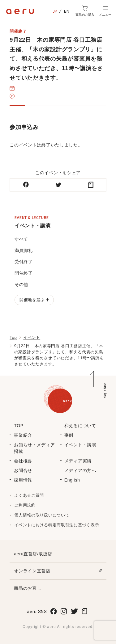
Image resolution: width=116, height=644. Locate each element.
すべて (21, 239)
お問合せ (23, 470)
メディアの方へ (80, 470)
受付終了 (24, 262)
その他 (21, 284)
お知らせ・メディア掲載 (34, 448)
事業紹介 (23, 435)
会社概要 (23, 461)
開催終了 (24, 273)
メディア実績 (78, 461)
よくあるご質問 (29, 495)
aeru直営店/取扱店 (33, 554)
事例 (69, 435)
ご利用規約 (25, 505)
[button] (105, 11)
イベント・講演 (80, 445)
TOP (19, 426)
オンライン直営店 (32, 571)
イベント (32, 337)
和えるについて (80, 426)
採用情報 (23, 480)
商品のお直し (28, 588)
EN (67, 11)
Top (13, 337)
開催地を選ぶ (34, 300)
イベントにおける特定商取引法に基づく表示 (57, 525)
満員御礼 (24, 250)
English (72, 480)
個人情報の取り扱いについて (42, 515)
